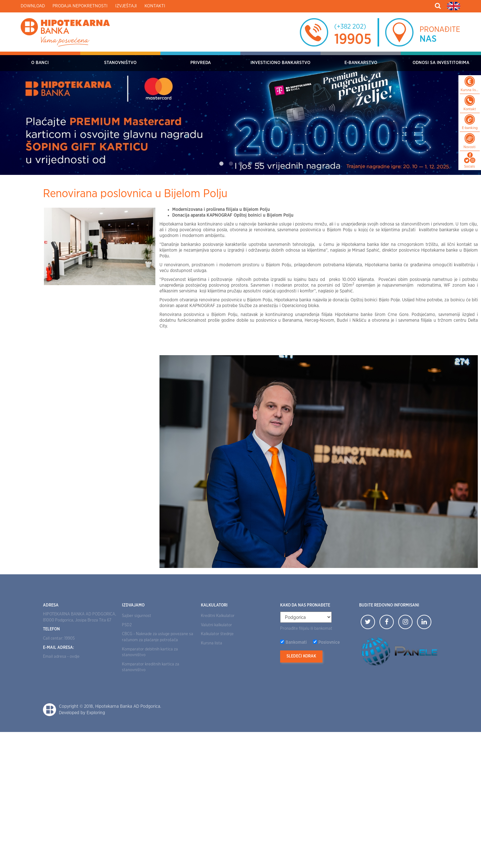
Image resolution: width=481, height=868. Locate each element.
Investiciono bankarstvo (280, 63)
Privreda (201, 63)
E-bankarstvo (361, 63)
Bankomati (296, 642)
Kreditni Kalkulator (218, 616)
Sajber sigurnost (137, 616)
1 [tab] (222, 164)
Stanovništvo (120, 63)
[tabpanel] (240, 113)
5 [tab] (260, 164)
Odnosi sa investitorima (441, 63)
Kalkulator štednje (217, 634)
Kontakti (155, 6)
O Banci (40, 63)
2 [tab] (231, 164)
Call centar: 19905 (59, 638)
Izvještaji (126, 6)
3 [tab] (241, 164)
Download (33, 6)
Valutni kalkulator (216, 625)
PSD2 (127, 625)
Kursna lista (212, 643)
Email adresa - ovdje (61, 657)
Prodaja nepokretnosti (80, 6)
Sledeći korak (301, 656)
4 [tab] (250, 164)
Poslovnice (329, 642)
